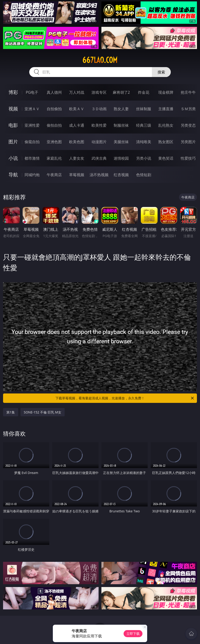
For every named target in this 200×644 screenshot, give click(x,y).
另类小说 (144, 158)
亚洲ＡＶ (32, 109)
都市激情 (32, 158)
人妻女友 (77, 158)
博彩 (13, 92)
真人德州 (54, 92)
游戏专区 (99, 92)
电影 (13, 125)
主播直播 (166, 109)
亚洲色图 (54, 142)
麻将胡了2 (121, 92)
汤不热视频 (99, 175)
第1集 (11, 412)
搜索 (161, 72)
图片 (13, 142)
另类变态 (188, 125)
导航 (13, 175)
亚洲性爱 (32, 125)
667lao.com (100, 60)
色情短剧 (144, 175)
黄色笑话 (166, 158)
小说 (13, 158)
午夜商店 (54, 175)
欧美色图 (77, 142)
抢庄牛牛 (188, 92)
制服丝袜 (121, 125)
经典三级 (144, 125)
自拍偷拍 (54, 109)
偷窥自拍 (32, 142)
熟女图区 (166, 142)
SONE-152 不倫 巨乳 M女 (43, 412)
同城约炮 (32, 175)
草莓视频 (77, 175)
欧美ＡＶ (77, 109)
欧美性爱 (99, 125)
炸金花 (144, 92)
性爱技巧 (188, 158)
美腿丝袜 (121, 142)
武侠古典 (99, 158)
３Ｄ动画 (99, 109)
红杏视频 (121, 175)
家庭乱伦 (54, 158)
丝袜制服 (144, 109)
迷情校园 (121, 158)
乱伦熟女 (166, 125)
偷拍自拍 (54, 125)
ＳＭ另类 (188, 109)
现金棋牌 (166, 92)
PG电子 (32, 92)
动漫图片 (99, 142)
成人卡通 (77, 125)
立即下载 (133, 634)
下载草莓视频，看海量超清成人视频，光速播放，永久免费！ (125, 398)
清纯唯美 (144, 142)
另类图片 (188, 142)
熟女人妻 (121, 109)
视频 (13, 109)
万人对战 (77, 92)
